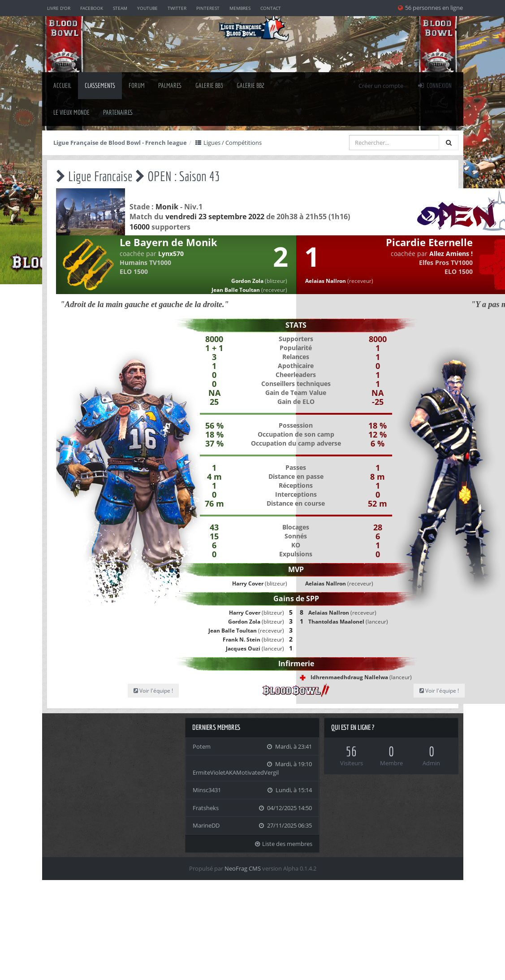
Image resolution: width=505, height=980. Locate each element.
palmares (170, 85)
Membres (240, 8)
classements (100, 85)
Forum (137, 85)
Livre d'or (59, 8)
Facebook (92, 8)
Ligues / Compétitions (229, 143)
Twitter (177, 8)
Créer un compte (381, 86)
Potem (202, 746)
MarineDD (206, 825)
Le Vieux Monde (71, 112)
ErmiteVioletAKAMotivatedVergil (236, 772)
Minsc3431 (207, 790)
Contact (271, 8)
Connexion (434, 85)
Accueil (62, 85)
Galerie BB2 (250, 85)
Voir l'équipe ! (153, 691)
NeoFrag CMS (243, 868)
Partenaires (118, 112)
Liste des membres (283, 844)
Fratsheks (206, 808)
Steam (120, 8)
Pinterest (208, 8)
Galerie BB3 (209, 85)
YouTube (147, 8)
